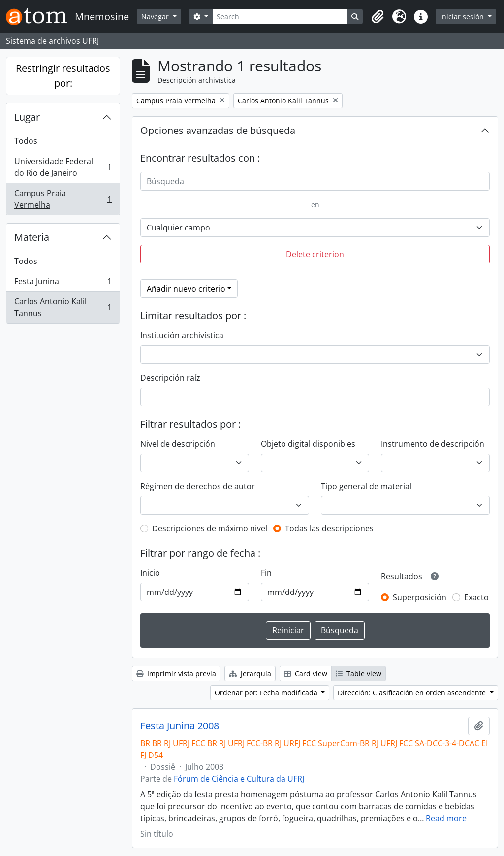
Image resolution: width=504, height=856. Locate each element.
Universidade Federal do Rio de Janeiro (63, 167)
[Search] (280, 16)
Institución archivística (182, 335)
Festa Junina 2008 (180, 726)
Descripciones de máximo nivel (210, 528)
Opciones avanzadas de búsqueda (218, 130)
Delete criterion (315, 254)
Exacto (476, 597)
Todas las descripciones (329, 528)
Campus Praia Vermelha (63, 199)
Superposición (420, 597)
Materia (32, 237)
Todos (26, 141)
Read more (446, 818)
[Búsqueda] (315, 181)
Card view (306, 674)
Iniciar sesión (463, 16)
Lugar (27, 117)
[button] (378, 17)
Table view (359, 674)
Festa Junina (63, 283)
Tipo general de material (366, 486)
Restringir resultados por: (63, 76)
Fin (266, 573)
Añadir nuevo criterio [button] (186, 289)
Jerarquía (250, 674)
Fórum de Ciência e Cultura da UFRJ (239, 779)
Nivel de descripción (178, 444)
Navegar (156, 16)
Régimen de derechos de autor (198, 486)
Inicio (150, 573)
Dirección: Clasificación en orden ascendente (413, 693)
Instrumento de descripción (433, 444)
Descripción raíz (170, 378)
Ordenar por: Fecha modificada (267, 693)
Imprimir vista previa (176, 674)
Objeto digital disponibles (308, 444)
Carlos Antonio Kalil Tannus (63, 307)
